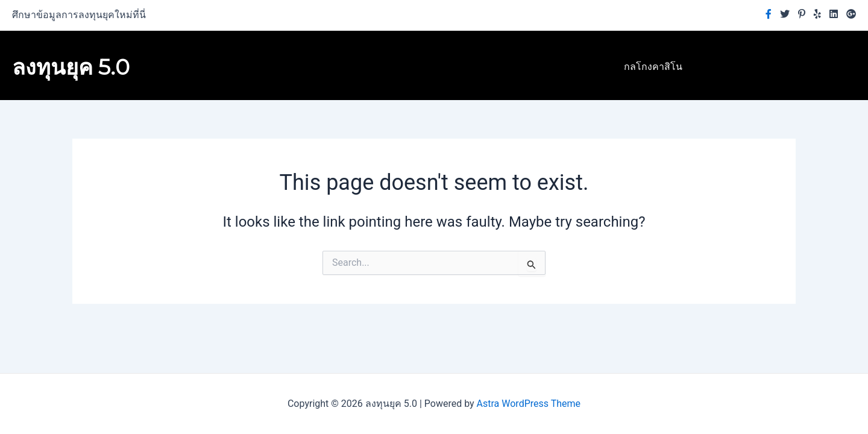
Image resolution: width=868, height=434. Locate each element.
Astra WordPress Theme (529, 404)
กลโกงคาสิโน (653, 67)
